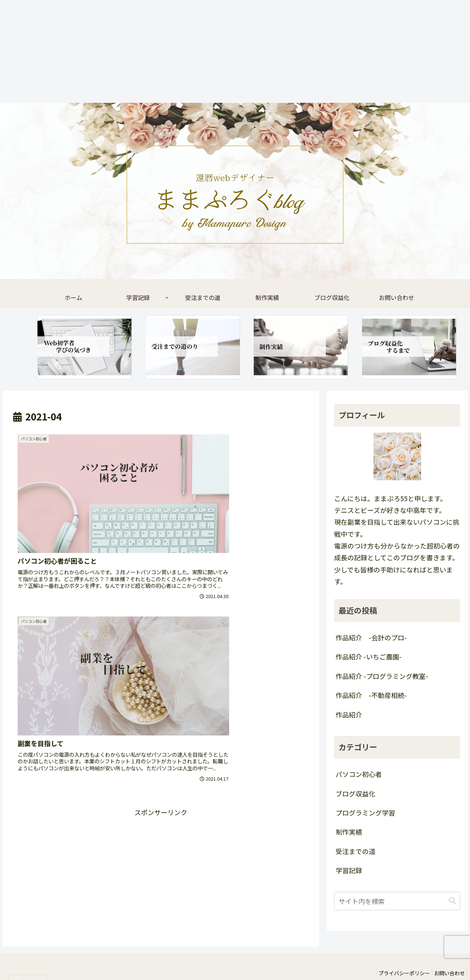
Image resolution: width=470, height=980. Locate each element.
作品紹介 (349, 715)
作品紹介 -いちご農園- (369, 657)
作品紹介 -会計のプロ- (371, 637)
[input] (397, 901)
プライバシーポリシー (399, 957)
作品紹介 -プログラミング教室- (382, 676)
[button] (452, 901)
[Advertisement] (220, 51)
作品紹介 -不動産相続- (371, 695)
